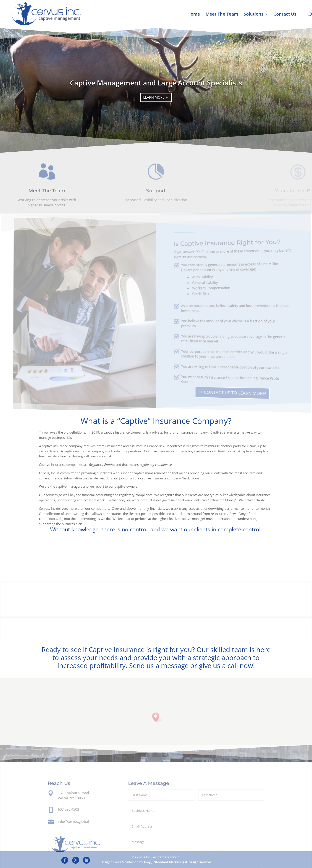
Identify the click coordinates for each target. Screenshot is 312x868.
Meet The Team (222, 15)
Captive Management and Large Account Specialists (156, 87)
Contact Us (285, 15)
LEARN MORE (154, 101)
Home (194, 15)
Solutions (254, 15)
